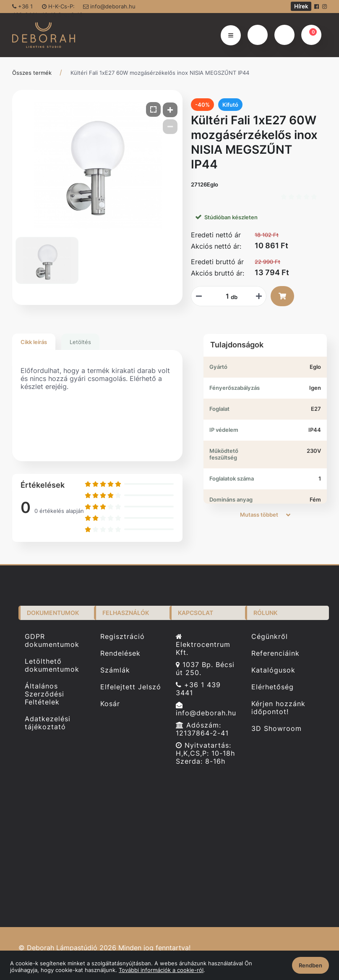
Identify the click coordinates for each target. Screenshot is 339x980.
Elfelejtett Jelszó (131, 687)
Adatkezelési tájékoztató (48, 723)
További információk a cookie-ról (161, 970)
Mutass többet (265, 515)
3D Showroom (276, 729)
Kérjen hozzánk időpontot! (278, 708)
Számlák (115, 670)
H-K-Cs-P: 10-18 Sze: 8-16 (62, 8)
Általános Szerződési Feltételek (44, 694)
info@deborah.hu (109, 6)
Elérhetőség (273, 687)
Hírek (301, 6)
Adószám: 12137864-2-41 (202, 729)
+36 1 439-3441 (25, 8)
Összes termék (32, 73)
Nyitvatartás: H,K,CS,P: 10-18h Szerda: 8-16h (205, 753)
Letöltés (80, 342)
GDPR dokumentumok (52, 640)
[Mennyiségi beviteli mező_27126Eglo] (224, 296)
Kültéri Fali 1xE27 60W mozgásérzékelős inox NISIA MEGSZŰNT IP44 (160, 73)
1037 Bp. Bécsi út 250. (205, 669)
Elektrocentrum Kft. (203, 645)
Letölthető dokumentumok (52, 665)
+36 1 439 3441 (198, 689)
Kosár (110, 704)
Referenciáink (275, 653)
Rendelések (120, 653)
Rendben (310, 965)
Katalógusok (273, 670)
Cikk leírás (34, 342)
